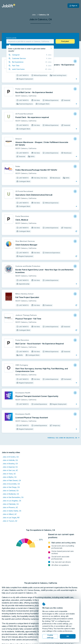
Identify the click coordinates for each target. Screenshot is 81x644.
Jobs (34, 15)
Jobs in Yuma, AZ (9, 474)
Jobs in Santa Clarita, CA (12, 511)
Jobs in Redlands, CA (11, 494)
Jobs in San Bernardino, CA (13, 497)
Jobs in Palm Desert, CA (12, 480)
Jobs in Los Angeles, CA (12, 501)
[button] (65, 41)
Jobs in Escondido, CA (11, 484)
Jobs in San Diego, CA (11, 487)
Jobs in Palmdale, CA (11, 504)
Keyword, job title (11, 38)
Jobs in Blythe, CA (10, 477)
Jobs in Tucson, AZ (10, 521)
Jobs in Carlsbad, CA (11, 491)
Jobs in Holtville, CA (10, 460)
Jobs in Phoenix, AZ (10, 507)
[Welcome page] (8, 6)
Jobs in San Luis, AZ (10, 470)
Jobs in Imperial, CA (10, 467)
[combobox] (30, 41)
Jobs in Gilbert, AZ (10, 514)
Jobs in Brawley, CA (10, 464)
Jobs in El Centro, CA (11, 457)
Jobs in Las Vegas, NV (11, 518)
